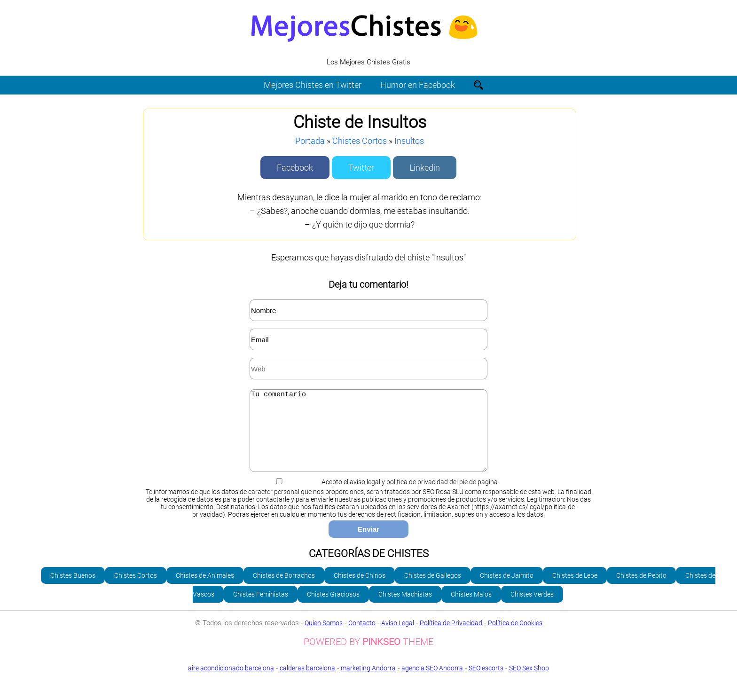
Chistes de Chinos (360, 590)
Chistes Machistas (405, 608)
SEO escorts (486, 682)
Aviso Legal (398, 637)
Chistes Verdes (532, 608)
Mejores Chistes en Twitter (313, 85)
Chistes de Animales (205, 590)
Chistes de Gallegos (433, 590)
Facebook (295, 168)
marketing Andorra (368, 682)
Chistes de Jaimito (507, 590)
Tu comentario (368, 438)
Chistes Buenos (73, 590)
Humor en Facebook (418, 85)
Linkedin (425, 168)
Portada (310, 141)
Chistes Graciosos (333, 608)
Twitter (361, 168)
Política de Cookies (515, 637)
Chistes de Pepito (641, 590)
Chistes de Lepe (575, 590)
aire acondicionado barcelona (231, 682)
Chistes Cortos (360, 141)
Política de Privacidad (451, 637)
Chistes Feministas (261, 608)
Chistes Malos (471, 608)
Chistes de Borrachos (284, 590)
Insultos (409, 141)
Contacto (362, 637)
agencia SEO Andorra (432, 682)
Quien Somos (324, 637)
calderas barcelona (307, 682)
